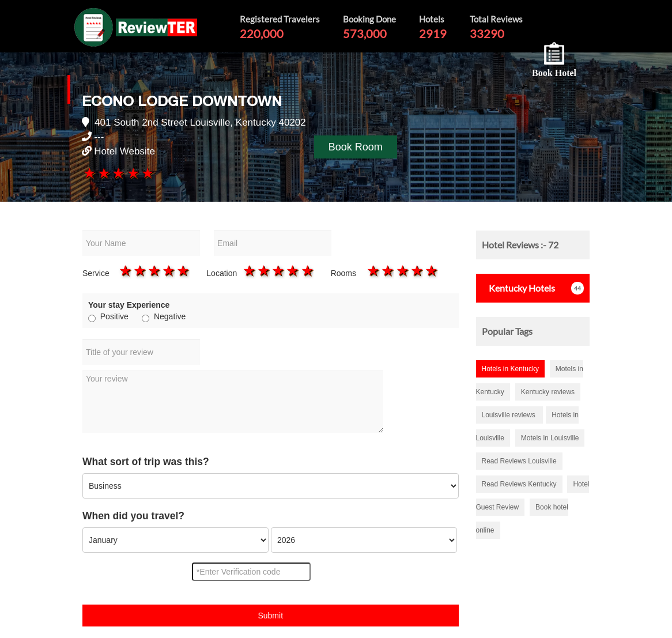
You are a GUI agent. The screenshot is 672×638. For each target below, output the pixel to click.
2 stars (103, 173)
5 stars (147, 173)
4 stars (132, 173)
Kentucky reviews (548, 392)
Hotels (518, 288)
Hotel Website (124, 151)
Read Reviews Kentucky (519, 484)
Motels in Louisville (550, 438)
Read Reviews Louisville (519, 461)
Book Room (356, 147)
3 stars (118, 173)
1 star (89, 173)
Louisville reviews (510, 415)
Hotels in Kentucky (510, 369)
